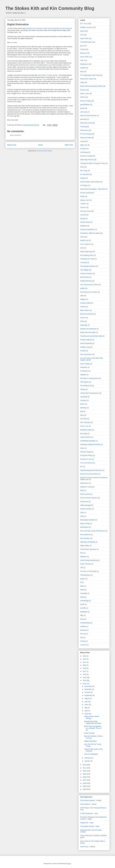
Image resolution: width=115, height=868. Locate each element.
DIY (81, 467)
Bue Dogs (84, 433)
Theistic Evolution (86, 274)
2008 (85, 777)
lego (82, 71)
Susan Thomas (85, 564)
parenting (83, 119)
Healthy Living (85, 347)
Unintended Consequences (90, 393)
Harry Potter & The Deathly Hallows (93, 841)
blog (82, 411)
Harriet (83, 237)
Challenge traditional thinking (90, 444)
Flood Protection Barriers (89, 498)
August (87, 698)
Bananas (83, 53)
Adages (83, 299)
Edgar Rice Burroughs (88, 332)
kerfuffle (83, 608)
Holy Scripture (85, 804)
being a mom (85, 200)
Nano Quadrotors (86, 354)
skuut (82, 619)
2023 (85, 656)
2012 (85, 765)
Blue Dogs (84, 171)
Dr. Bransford (85, 174)
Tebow (82, 82)
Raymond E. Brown (87, 79)
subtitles (83, 626)
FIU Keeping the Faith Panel (90, 75)
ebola (82, 597)
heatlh (82, 604)
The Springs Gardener (88, 266)
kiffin (82, 615)
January (87, 761)
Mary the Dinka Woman (88, 116)
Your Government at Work (89, 285)
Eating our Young (86, 487)
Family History (85, 222)
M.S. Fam (84, 24)
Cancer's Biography (91, 754)
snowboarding (85, 623)
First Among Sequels (87, 800)
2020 (85, 665)
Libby (82, 516)
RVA (82, 553)
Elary (82, 490)
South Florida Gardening (89, 560)
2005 (85, 786)
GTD (82, 35)
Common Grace (86, 211)
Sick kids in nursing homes (90, 378)
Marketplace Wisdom (88, 520)
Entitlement (84, 64)
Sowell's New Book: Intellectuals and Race (93, 722)
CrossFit (83, 215)
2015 (85, 677)
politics (83, 288)
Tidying (83, 389)
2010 (85, 771)
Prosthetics (84, 371)
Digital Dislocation (90, 741)
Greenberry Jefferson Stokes (90, 233)
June (86, 705)
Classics (83, 207)
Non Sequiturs (85, 538)
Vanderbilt (84, 397)
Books (82, 31)
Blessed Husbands (87, 314)
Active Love (84, 426)
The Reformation (86, 42)
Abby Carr (84, 145)
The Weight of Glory (87, 826)
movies (83, 141)
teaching (83, 630)
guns (82, 46)
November (88, 689)
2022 (85, 659)
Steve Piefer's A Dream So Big (48, 75)
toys (82, 637)
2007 (85, 780)
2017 (85, 671)
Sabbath (83, 375)
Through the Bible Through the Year (93, 163)
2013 (85, 684)
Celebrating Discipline (88, 441)
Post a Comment (15, 135)
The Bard (83, 263)
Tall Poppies (84, 382)
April (86, 711)
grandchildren (85, 105)
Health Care (84, 240)
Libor (82, 248)
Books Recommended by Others (92, 86)
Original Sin (84, 823)
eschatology (84, 601)
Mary (92, 823)
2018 (85, 668)
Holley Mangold (86, 505)
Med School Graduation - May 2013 (93, 189)
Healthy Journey (86, 27)
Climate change (86, 452)
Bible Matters (85, 310)
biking (82, 590)
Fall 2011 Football (86, 156)
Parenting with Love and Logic (91, 830)
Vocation (83, 400)
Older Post (69, 145)
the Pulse (83, 419)
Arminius (83, 149)
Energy (83, 218)
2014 (85, 680)
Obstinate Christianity (88, 542)
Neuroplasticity (85, 535)
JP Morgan (84, 185)
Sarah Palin (84, 38)
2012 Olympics (85, 422)
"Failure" (83, 204)
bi (81, 582)
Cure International (86, 463)
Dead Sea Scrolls (86, 123)
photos (83, 108)
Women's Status (86, 101)
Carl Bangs (84, 152)
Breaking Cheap (86, 430)
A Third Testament (86, 813)
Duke (82, 60)
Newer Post (12, 145)
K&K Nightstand (86, 797)
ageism (83, 579)
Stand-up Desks (86, 138)
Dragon (83, 178)
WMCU (83, 97)
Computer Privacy (86, 455)
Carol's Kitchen (85, 437)
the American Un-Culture (89, 292)
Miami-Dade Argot (86, 252)
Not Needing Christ (87, 255)
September (88, 695)
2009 (85, 774)
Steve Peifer (84, 57)
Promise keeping (86, 134)
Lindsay (83, 832)
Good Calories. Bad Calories (90, 182)
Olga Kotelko (85, 546)
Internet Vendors (86, 509)
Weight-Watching (86, 281)
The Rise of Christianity (88, 571)
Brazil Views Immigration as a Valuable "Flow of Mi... (93, 728)
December (88, 686)
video (82, 296)
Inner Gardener (86, 244)
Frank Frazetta (89, 733)
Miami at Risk (85, 524)
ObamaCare (84, 130)
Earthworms (84, 483)
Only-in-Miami (85, 364)
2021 (85, 662)
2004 (85, 789)
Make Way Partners (87, 160)
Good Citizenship (86, 343)
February (88, 758)
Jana (82, 810)
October (87, 692)
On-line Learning (86, 193)
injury (82, 415)
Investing (83, 127)
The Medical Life (86, 386)
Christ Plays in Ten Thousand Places (93, 808)
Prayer (82, 196)
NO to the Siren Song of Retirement (93, 531)
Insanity (83, 351)
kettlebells (84, 612)
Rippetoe (83, 557)
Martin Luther (85, 94)
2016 (85, 674)
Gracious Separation (87, 229)
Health (82, 68)
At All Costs (84, 847)
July (86, 702)
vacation (83, 645)
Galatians (83, 226)
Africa (82, 167)
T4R (82, 568)
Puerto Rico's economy (88, 549)
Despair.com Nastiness (88, 329)
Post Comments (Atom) (45, 151)
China (82, 448)
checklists (84, 593)
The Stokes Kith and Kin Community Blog (50, 8)
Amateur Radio (85, 303)
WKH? (82, 404)
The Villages (85, 270)
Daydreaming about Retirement (91, 470)
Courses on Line (86, 459)
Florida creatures (86, 340)
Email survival (85, 494)
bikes (82, 586)
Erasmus (83, 90)
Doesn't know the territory (89, 474)
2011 (85, 768)
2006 (85, 783)
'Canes (83, 49)
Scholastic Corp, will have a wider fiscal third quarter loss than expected (49, 28)
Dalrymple (84, 325)
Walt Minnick (85, 277)
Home (41, 145)
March (87, 714)
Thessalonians (85, 575)
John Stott (84, 112)
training (83, 641)
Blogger (69, 864)
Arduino (83, 307)
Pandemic (84, 367)
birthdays (83, 408)
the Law (83, 634)
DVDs (82, 321)
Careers (83, 318)
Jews (82, 512)
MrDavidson (84, 527)
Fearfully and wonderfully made (91, 336)
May (86, 708)
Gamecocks (84, 502)
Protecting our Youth (87, 259)
